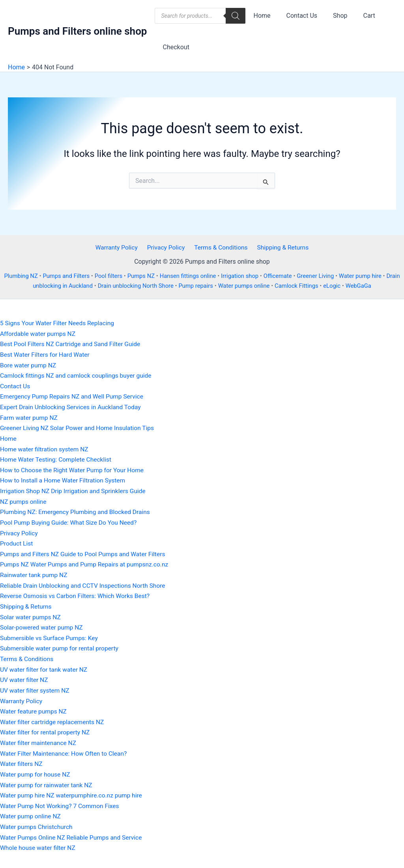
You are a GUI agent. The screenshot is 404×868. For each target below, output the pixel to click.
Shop (332, 16)
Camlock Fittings (307, 286)
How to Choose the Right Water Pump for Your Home (74, 469)
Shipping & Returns (280, 248)
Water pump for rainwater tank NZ (48, 781)
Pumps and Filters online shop (77, 31)
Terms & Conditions (220, 248)
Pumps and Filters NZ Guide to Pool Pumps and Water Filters (85, 552)
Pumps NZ (147, 276)
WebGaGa (370, 286)
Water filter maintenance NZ (39, 740)
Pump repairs (204, 286)
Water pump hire (372, 276)
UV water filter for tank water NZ (45, 667)
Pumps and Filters (70, 276)
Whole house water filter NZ (39, 844)
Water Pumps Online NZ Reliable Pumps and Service (73, 833)
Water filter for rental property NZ (46, 729)
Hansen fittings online (195, 276)
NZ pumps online (24, 500)
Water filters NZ (22, 760)
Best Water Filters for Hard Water (46, 355)
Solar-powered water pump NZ (43, 625)
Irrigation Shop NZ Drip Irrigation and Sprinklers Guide (75, 490)
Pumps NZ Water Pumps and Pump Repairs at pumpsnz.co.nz (87, 563)
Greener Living (326, 276)
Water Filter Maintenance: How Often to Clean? (65, 750)
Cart (358, 16)
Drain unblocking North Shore (142, 286)
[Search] (236, 16)
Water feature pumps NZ (34, 709)
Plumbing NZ (24, 276)
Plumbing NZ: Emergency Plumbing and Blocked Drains (77, 511)
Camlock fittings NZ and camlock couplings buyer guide (78, 375)
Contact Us (297, 16)
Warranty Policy (119, 248)
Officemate (287, 276)
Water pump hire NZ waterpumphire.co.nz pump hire (73, 792)
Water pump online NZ (31, 812)
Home (260, 16)
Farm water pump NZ (30, 417)
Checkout (174, 47)
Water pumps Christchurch (37, 823)
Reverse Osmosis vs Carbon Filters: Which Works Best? (77, 594)
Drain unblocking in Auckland (59, 286)
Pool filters (114, 276)
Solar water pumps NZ (31, 615)
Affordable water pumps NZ (39, 334)
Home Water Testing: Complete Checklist (57, 459)
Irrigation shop (249, 276)
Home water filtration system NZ (46, 448)
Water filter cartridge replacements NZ (54, 719)
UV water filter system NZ (36, 688)
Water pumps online (253, 286)
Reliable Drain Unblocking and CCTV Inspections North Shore (85, 584)
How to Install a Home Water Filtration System (65, 480)
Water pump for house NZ (36, 771)
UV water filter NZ (25, 677)
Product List (17, 542)
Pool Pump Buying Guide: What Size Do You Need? (70, 521)
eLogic (343, 286)
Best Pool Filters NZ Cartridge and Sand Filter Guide (72, 344)
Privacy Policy (167, 248)
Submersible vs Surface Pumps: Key (50, 636)
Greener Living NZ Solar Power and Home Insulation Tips (79, 427)
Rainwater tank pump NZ (35, 573)
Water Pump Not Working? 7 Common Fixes (61, 802)
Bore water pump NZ (29, 365)
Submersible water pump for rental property (61, 646)
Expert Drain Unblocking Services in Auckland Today (73, 407)
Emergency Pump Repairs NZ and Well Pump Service (74, 396)
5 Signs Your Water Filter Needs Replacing (59, 323)
